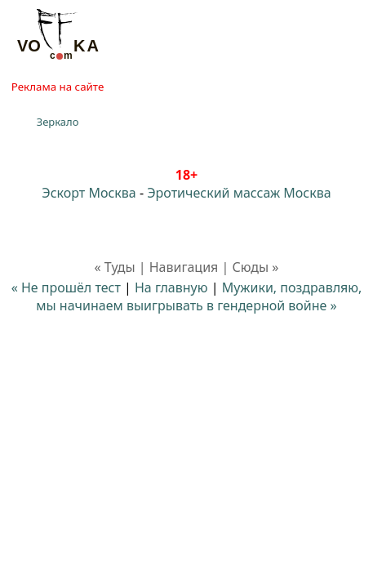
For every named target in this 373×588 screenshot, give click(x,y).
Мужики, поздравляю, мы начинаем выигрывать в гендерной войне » (199, 296)
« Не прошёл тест (66, 287)
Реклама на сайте (58, 87)
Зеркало (58, 122)
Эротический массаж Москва (239, 193)
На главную (171, 287)
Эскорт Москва (89, 193)
